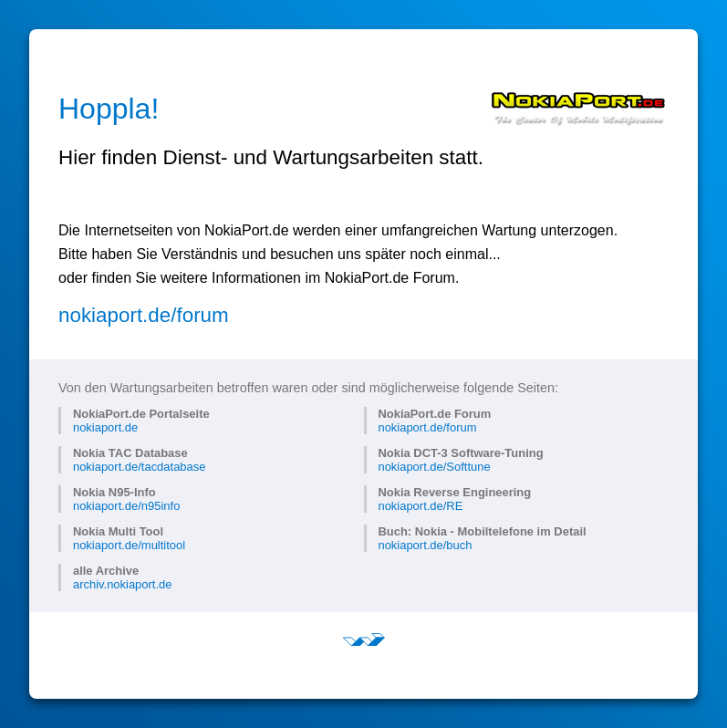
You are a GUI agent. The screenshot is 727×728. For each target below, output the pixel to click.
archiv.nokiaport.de (122, 584)
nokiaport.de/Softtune (434, 467)
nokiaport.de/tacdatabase (139, 467)
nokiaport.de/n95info (126, 506)
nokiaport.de (105, 427)
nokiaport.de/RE (420, 506)
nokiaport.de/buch (425, 545)
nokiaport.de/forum (144, 315)
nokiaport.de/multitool (129, 545)
